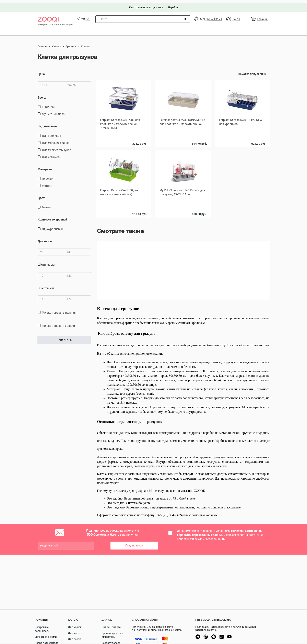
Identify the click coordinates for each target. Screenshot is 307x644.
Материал (45, 166)
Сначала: (243, 71)
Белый (46, 204)
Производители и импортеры (112, 635)
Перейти (173, 4)
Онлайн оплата (111, 627)
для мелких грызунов (57, 147)
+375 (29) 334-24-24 (211, 16)
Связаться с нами (46, 637)
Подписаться (134, 542)
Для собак (74, 639)
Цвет (41, 195)
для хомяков (51, 154)
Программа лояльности (42, 629)
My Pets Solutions (53, 111)
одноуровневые (53, 226)
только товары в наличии (59, 310)
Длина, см (45, 238)
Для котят (74, 633)
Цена (41, 71)
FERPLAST (49, 104)
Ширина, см (46, 262)
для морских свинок (56, 140)
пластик (48, 176)
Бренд (42, 94)
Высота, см (46, 285)
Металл (47, 183)
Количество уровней (52, 217)
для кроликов (51, 133)
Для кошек (75, 627)
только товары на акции (58, 323)
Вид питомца (47, 123)
